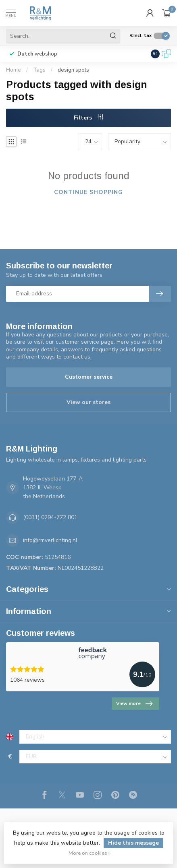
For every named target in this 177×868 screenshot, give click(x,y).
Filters (88, 118)
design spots (73, 70)
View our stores (88, 402)
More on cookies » (90, 853)
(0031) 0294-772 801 (50, 517)
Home (14, 70)
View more (134, 704)
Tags (39, 70)
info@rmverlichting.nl (50, 540)
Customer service (89, 377)
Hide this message (133, 843)
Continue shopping (88, 192)
